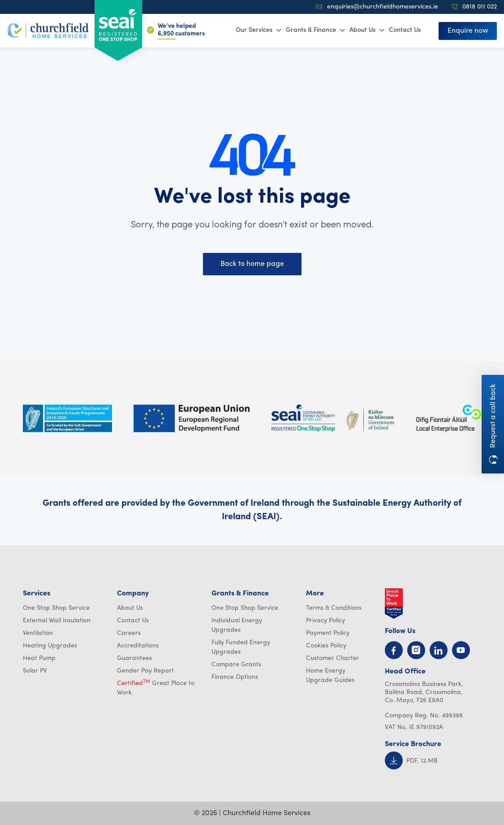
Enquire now (468, 31)
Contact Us (405, 30)
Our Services (258, 30)
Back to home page (252, 264)
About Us (367, 30)
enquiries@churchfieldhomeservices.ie (377, 7)
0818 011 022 (474, 7)
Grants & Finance (315, 30)
